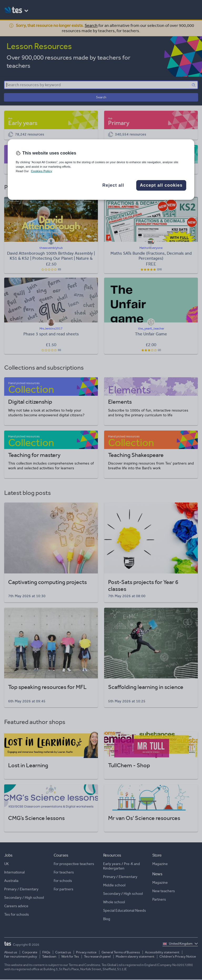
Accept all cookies (161, 185)
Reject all (113, 185)
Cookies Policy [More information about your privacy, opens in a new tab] (41, 171)
